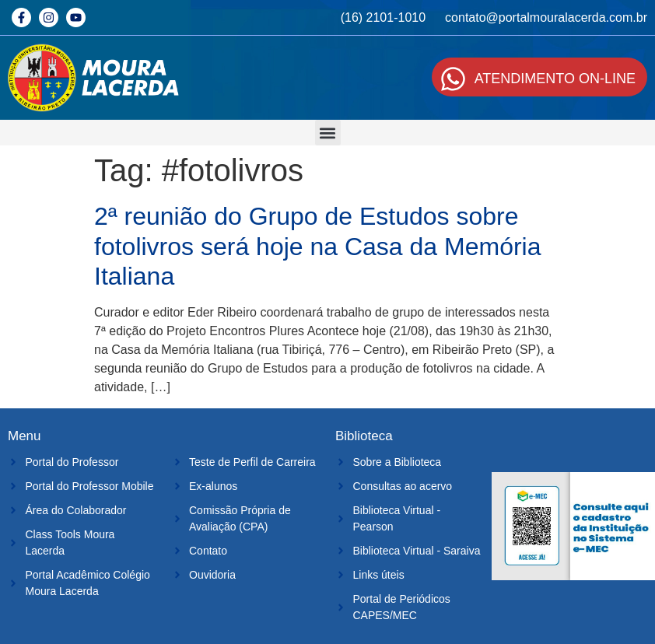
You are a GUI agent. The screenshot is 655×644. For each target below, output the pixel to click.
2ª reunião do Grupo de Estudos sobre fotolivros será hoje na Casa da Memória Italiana (318, 246)
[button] (328, 133)
